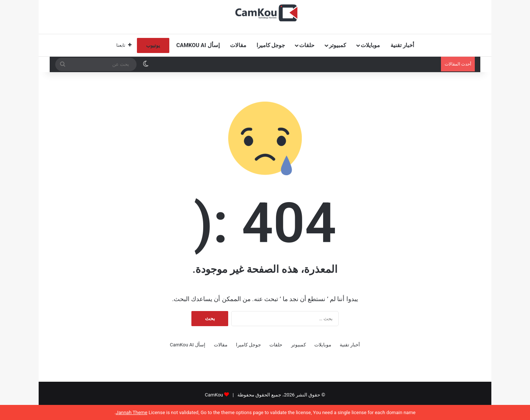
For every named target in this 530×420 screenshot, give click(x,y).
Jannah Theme (131, 412)
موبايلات (370, 45)
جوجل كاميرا (271, 45)
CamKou (214, 395)
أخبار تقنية (402, 45)
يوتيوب (153, 45)
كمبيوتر (338, 45)
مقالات (238, 45)
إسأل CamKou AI (198, 45)
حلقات (307, 45)
